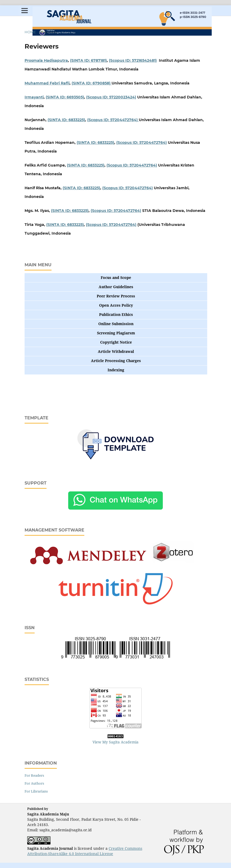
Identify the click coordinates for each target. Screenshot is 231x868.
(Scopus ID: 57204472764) (113, 120)
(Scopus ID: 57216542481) (133, 60)
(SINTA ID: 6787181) (88, 60)
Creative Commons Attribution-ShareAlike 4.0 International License (85, 851)
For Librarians (36, 791)
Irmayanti (34, 97)
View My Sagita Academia (115, 742)
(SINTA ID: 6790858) (92, 83)
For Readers (34, 775)
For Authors (34, 783)
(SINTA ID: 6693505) (65, 97)
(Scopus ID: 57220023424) (111, 97)
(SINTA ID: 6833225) (66, 120)
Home (30, 32)
